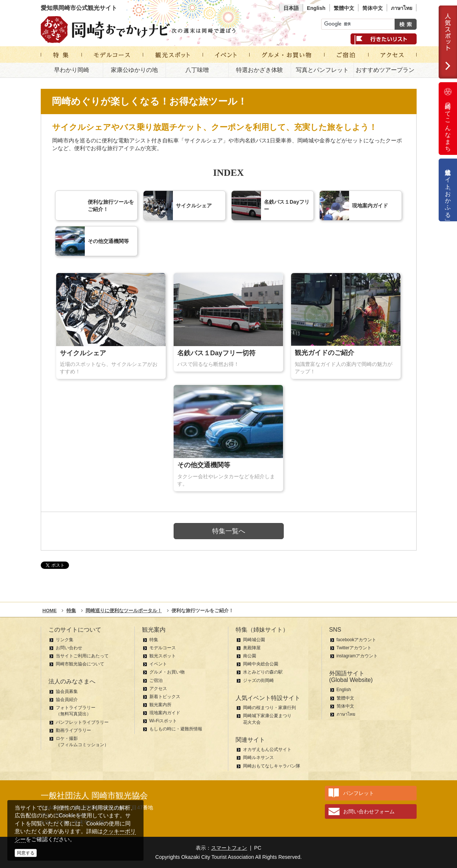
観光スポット (163, 656)
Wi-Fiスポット (163, 721)
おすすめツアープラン (385, 70)
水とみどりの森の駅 (263, 672)
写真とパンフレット (322, 70)
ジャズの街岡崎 (258, 680)
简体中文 (373, 8)
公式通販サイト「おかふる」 (448, 190)
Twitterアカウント (354, 648)
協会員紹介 (67, 700)
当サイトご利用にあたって (82, 656)
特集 (154, 640)
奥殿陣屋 (252, 648)
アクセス (158, 689)
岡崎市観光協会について (80, 664)
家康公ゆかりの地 (134, 70)
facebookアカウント (357, 640)
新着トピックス (165, 697)
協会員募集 (67, 691)
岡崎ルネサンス (258, 758)
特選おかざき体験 (260, 70)
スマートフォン (229, 848)
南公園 (250, 656)
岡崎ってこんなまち (448, 119)
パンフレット (359, 793)
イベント (158, 664)
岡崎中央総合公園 (261, 664)
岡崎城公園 (254, 640)
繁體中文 (344, 8)
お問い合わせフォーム (369, 811)
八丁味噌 (197, 70)
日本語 (291, 8)
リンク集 (65, 640)
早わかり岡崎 (72, 70)
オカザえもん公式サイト (267, 749)
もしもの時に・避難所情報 (176, 729)
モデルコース (163, 648)
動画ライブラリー (73, 730)
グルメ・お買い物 (167, 672)
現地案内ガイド (165, 713)
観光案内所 (160, 705)
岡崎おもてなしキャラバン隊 (272, 766)
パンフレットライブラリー (82, 722)
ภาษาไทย (402, 8)
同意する (26, 853)
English (316, 8)
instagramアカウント (357, 656)
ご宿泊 (156, 680)
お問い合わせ (69, 648)
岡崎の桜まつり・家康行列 (269, 708)
